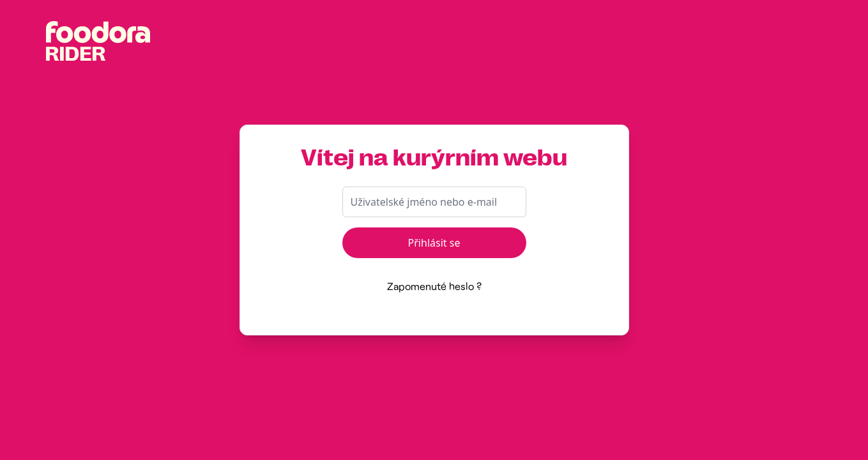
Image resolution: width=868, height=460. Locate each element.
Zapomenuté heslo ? (434, 286)
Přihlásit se (434, 243)
